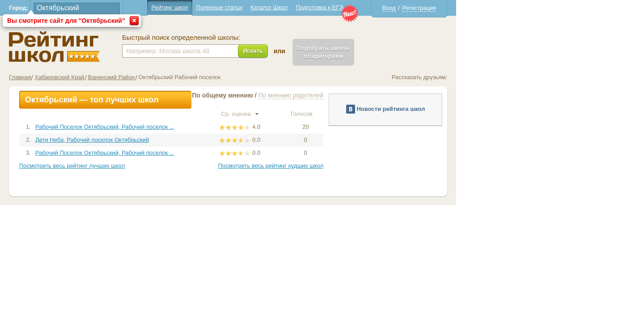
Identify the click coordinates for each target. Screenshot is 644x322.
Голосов (399, 114)
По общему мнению (316, 95)
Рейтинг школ (263, 7)
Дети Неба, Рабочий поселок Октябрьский (186, 140)
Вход (483, 8)
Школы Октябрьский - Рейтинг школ (148, 47)
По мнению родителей (385, 95)
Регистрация (513, 8)
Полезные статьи (313, 7)
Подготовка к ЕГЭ (413, 7)
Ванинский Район (205, 77)
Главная (114, 77)
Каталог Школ (363, 7)
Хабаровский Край (153, 77)
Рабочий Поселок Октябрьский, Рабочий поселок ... (199, 127)
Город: (112, 8)
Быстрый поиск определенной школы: (275, 38)
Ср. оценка (334, 114)
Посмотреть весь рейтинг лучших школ (166, 166)
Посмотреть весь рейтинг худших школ (365, 166)
